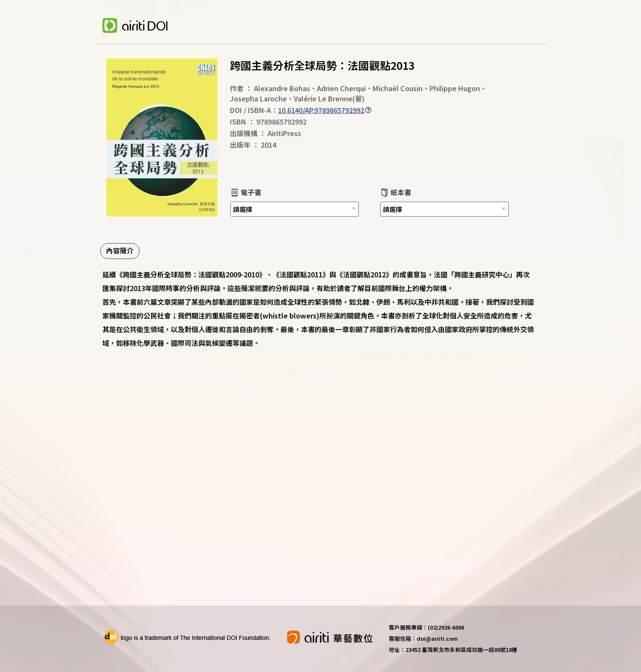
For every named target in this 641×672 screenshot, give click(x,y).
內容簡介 (120, 250)
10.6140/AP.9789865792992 (321, 110)
